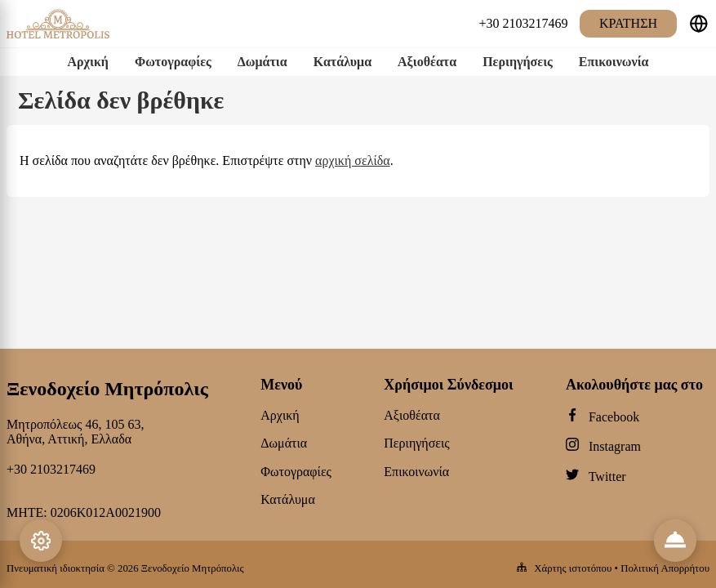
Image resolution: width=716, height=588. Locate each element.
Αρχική (87, 62)
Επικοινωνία (614, 62)
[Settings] (41, 541)
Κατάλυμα (342, 62)
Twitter (607, 477)
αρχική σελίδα (353, 160)
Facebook (614, 417)
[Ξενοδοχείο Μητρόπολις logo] (58, 36)
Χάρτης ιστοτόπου (573, 568)
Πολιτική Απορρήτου (665, 568)
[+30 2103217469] (524, 24)
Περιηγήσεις (518, 62)
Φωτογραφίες (173, 62)
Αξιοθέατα (427, 62)
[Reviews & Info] (675, 541)
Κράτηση (628, 23)
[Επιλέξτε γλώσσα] (699, 24)
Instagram (615, 446)
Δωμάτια (262, 62)
